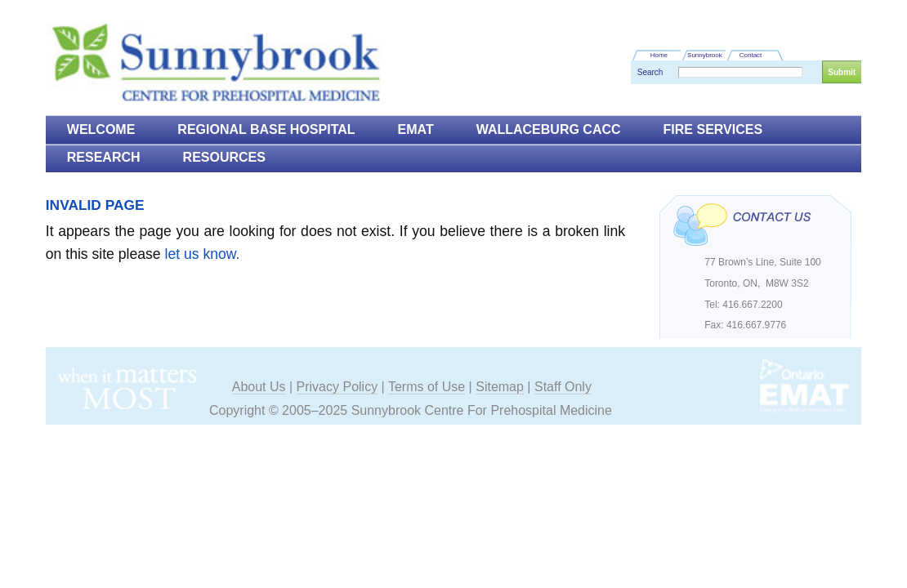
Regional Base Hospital (266, 129)
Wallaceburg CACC (549, 129)
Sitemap (500, 387)
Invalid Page (95, 205)
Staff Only (563, 387)
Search (650, 72)
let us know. (203, 254)
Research (104, 157)
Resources (224, 157)
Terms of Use (427, 387)
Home (659, 55)
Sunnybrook (705, 55)
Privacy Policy (337, 387)
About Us (259, 387)
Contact (751, 55)
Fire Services (713, 129)
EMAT (416, 129)
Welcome (101, 129)
